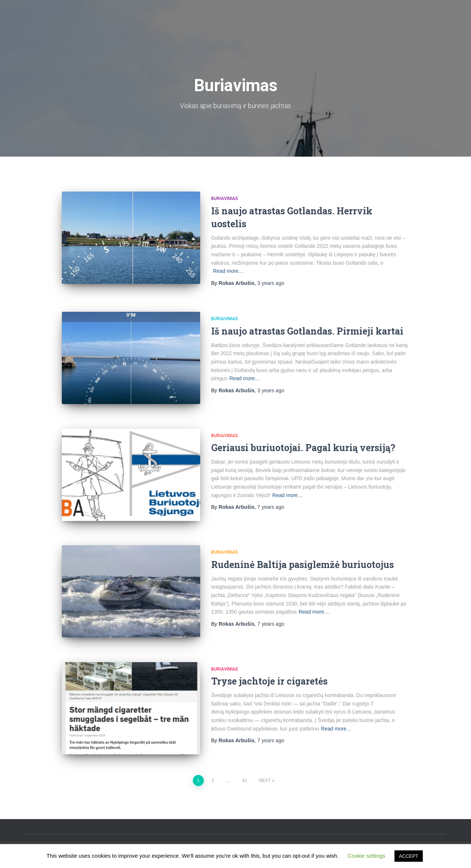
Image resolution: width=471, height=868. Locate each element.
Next (265, 781)
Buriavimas (225, 199)
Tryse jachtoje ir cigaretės (269, 681)
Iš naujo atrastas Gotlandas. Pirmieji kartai (307, 331)
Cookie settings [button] (367, 856)
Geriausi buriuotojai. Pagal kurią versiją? (303, 448)
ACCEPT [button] (409, 856)
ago (271, 283)
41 (245, 781)
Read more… (228, 271)
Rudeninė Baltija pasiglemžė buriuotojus (302, 565)
